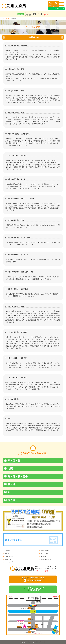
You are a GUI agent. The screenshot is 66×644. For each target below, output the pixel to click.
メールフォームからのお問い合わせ (34, 589)
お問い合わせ (9, 559)
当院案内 (8, 550)
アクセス (56, 4)
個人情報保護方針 (46, 559)
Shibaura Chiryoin (31, 642)
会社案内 (8, 553)
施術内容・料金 (45, 550)
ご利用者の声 (9, 556)
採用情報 (43, 556)
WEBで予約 (56, 9)
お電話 (50, 4)
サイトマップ (9, 562)
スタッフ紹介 (45, 553)
